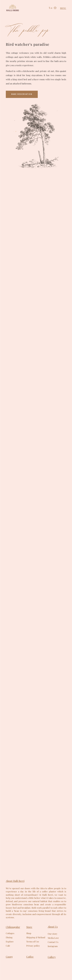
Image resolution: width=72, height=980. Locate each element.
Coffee (30, 957)
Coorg (9, 957)
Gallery (52, 957)
